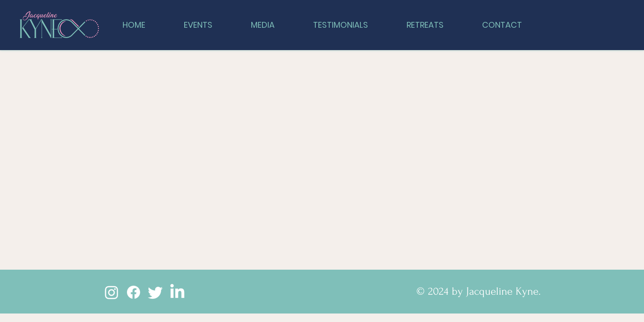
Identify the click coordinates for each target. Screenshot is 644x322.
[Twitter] (155, 292)
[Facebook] (133, 292)
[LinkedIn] (177, 292)
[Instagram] (112, 292)
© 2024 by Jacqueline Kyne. (479, 291)
